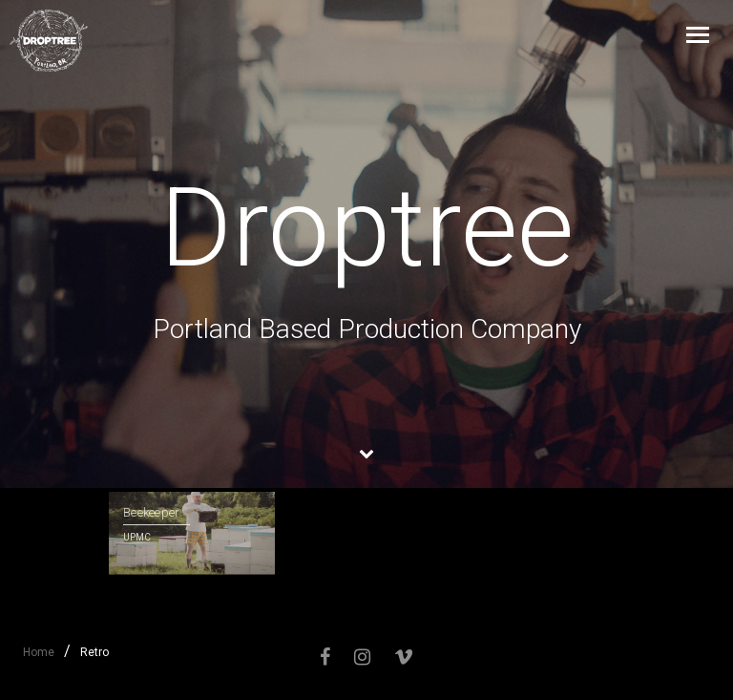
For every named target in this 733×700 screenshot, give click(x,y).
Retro (94, 652)
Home (39, 652)
